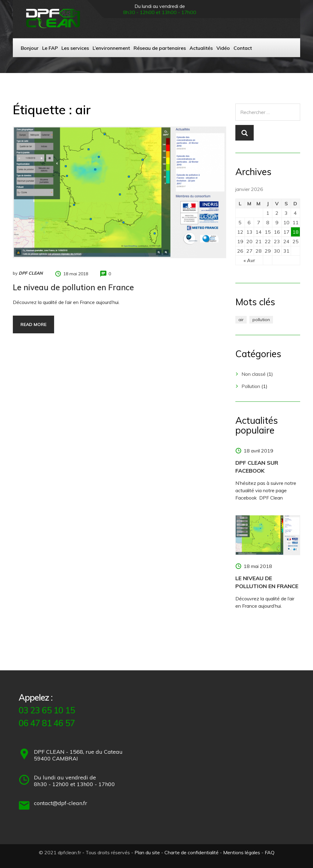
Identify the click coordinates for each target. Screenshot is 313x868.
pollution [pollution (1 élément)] (261, 320)
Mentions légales (242, 852)
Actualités (201, 48)
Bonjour (30, 48)
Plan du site (147, 852)
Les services (75, 48)
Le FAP (50, 48)
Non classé (254, 374)
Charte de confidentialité (191, 852)
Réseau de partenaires (160, 48)
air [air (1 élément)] (241, 320)
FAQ (270, 852)
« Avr (249, 260)
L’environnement (111, 48)
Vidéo (223, 48)
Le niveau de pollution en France (73, 287)
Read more (33, 324)
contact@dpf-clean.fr (61, 803)
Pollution (251, 386)
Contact (243, 48)
